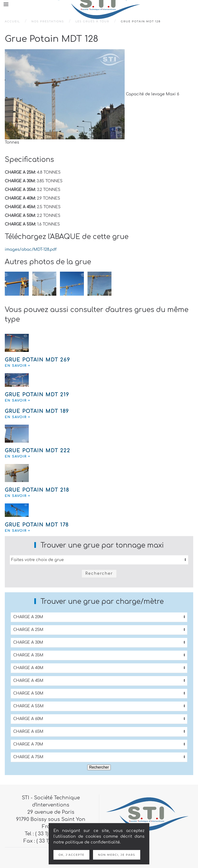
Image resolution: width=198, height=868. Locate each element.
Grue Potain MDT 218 (37, 490)
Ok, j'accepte (71, 855)
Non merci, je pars (117, 855)
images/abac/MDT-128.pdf (31, 250)
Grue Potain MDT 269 (38, 360)
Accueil (12, 21)
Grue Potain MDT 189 (37, 411)
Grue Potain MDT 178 (37, 525)
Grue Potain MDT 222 (38, 451)
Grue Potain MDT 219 (37, 395)
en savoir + (17, 366)
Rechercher (99, 574)
